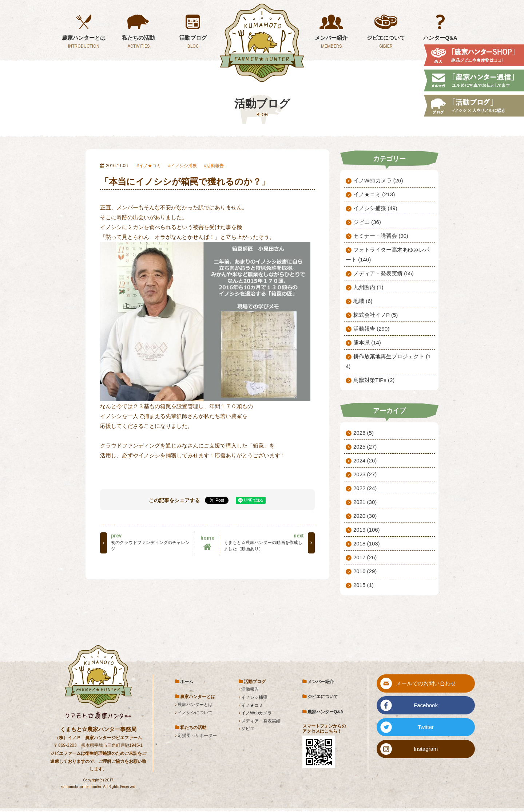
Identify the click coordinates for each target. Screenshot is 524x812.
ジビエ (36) (367, 222)
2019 (367, 530)
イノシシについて (195, 713)
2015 (364, 585)
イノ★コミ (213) (374, 194)
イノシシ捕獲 (184, 166)
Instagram (426, 749)
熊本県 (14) (367, 342)
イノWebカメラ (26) (378, 180)
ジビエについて (323, 697)
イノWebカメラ (257, 713)
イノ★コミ (150, 166)
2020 (365, 516)
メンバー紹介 (321, 682)
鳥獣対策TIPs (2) (374, 380)
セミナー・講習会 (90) (381, 236)
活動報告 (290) (371, 329)
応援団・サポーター (197, 736)
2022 (365, 488)
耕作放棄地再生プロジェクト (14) (388, 361)
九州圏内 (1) (368, 287)
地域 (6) (363, 301)
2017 (365, 557)
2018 (367, 543)
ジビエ (248, 729)
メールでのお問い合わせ (426, 683)
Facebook (426, 705)
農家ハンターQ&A (325, 712)
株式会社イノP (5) (376, 315)
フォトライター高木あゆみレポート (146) (388, 255)
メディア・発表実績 (261, 721)
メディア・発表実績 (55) (384, 273)
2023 (365, 474)
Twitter (426, 727)
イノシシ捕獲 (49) (375, 208)
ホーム (187, 682)
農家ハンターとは (195, 705)
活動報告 (215, 166)
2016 (365, 571)
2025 (365, 447)
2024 (365, 460)
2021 (365, 502)
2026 (364, 433)
